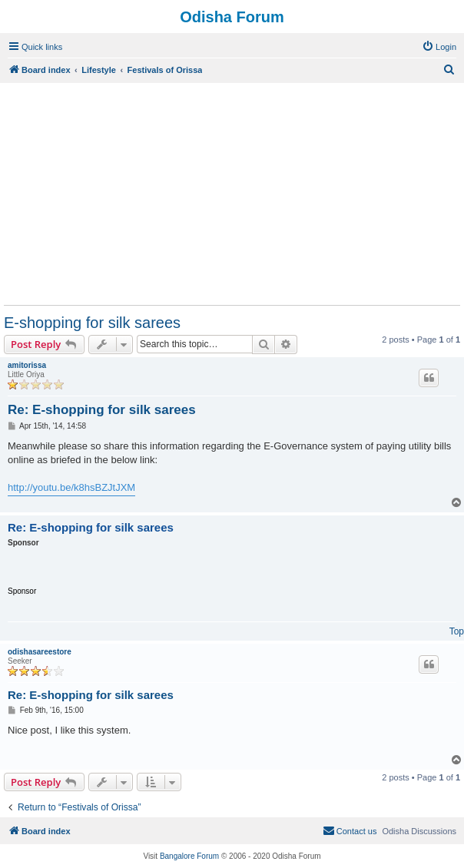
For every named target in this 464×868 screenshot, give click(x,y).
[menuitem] (439, 47)
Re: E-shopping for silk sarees (102, 410)
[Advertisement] (232, 194)
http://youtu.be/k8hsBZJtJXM (71, 487)
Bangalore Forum (189, 856)
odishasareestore (40, 652)
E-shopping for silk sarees (92, 323)
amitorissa (27, 365)
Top (457, 631)
